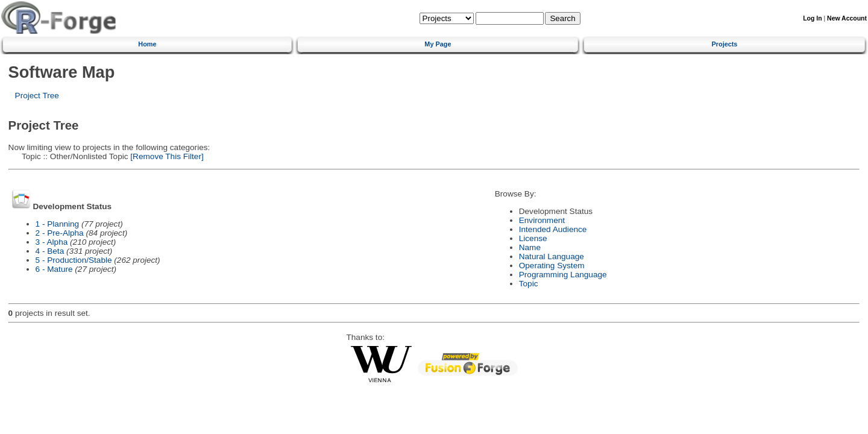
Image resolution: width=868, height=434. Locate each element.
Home (147, 44)
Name (530, 247)
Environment (542, 220)
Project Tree (37, 96)
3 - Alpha (52, 242)
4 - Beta (50, 251)
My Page (438, 44)
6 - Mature (54, 269)
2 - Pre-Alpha (60, 233)
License (533, 238)
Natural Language (552, 256)
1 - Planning (58, 224)
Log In (812, 18)
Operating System (552, 266)
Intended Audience (553, 229)
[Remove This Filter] (166, 156)
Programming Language (563, 275)
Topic (529, 284)
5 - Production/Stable (74, 260)
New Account (847, 18)
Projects (725, 44)
